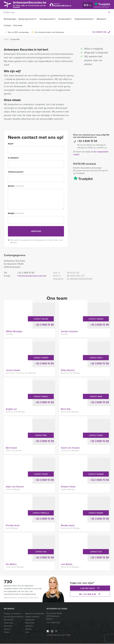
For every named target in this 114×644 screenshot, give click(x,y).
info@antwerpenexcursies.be (32, 276)
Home (6, 40)
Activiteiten (8, 626)
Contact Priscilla (41, 513)
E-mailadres (13, 158)
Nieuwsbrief (9, 620)
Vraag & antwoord (32, 617)
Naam (11, 144)
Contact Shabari (96, 474)
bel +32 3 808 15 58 (90, 594)
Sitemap (28, 629)
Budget (16, 214)
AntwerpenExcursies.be (32, 4)
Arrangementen (47, 19)
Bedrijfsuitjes (10, 19)
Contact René (96, 397)
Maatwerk (8, 26)
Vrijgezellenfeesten (86, 19)
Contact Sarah (96, 436)
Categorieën (30, 620)
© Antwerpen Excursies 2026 (58, 635)
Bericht (16, 186)
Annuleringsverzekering (13, 617)
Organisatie (15, 40)
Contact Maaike (96, 513)
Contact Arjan (41, 474)
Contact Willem (41, 319)
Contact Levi (96, 552)
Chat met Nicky (90, 589)
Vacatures (29, 626)
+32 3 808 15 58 (99, 32)
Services (7, 629)
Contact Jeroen (41, 358)
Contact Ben (41, 436)
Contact (19, 26)
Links (27, 632)
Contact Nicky (96, 358)
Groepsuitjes (66, 19)
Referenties (30, 623)
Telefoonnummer (16, 172)
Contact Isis (41, 552)
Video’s (7, 632)
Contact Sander (96, 319)
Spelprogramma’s (27, 19)
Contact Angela (41, 397)
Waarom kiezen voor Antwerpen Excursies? (21, 598)
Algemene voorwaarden (35, 614)
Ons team (30, 26)
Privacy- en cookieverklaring (13, 614)
